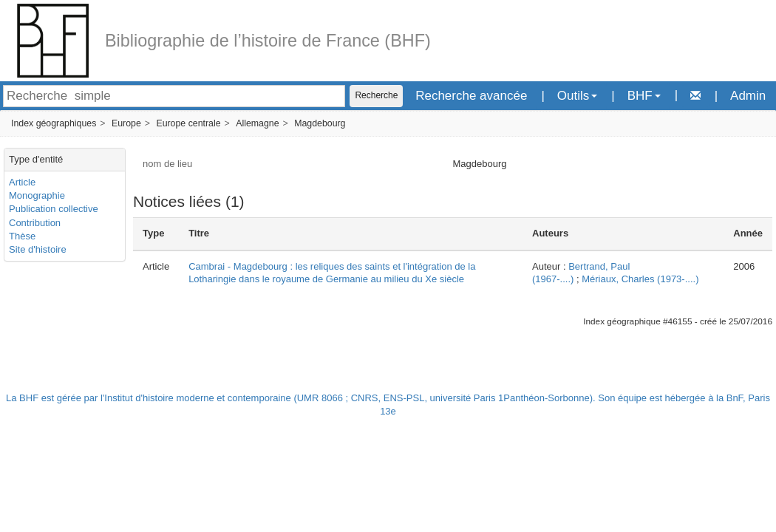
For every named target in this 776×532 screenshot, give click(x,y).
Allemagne (257, 123)
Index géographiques (54, 123)
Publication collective (54, 209)
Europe (126, 123)
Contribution (35, 223)
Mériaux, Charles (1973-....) (640, 279)
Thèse (22, 236)
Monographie (37, 195)
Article (22, 182)
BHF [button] (644, 96)
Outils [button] (577, 96)
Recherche (376, 95)
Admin (748, 96)
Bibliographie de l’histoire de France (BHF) (268, 41)
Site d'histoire (38, 249)
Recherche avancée (471, 96)
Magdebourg (320, 123)
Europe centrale (188, 123)
